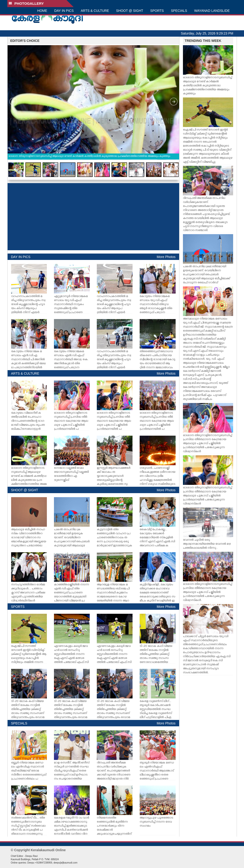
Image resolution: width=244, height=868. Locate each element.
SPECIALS (179, 11)
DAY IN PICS (64, 11)
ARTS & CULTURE (95, 11)
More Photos (166, 257)
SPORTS (157, 11)
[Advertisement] (93, 217)
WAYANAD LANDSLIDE (212, 11)
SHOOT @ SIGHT (130, 11)
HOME (42, 11)
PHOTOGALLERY (26, 3)
